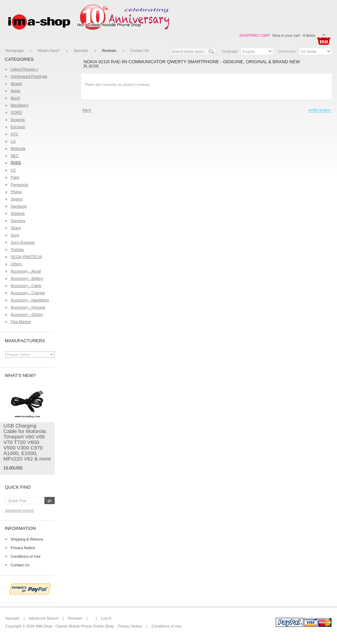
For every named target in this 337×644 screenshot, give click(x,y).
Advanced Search (20, 510)
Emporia (18, 120)
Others (16, 264)
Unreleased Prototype (29, 76)
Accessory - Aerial (26, 271)
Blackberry (20, 105)
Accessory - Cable (26, 286)
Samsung (19, 206)
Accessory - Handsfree (30, 300)
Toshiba (17, 249)
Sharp (16, 228)
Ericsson (18, 127)
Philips (16, 192)
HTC (15, 134)
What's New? (48, 51)
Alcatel (16, 84)
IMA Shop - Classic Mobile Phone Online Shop (75, 626)
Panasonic (19, 185)
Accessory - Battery (27, 278)
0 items (309, 35)
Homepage (14, 51)
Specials (81, 51)
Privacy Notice (23, 548)
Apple (15, 91)
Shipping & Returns (27, 539)
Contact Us (139, 51)
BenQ (15, 98)
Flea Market (21, 322)
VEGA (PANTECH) (26, 257)
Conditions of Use (26, 556)
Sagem (17, 199)
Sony (15, 235)
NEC (15, 156)
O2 (13, 170)
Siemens (18, 221)
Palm (15, 177)
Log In (106, 618)
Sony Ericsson (23, 242)
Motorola (18, 148)
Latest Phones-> (24, 69)
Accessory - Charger (28, 293)
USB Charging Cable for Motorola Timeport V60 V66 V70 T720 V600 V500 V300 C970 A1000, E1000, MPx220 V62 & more (27, 442)
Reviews (109, 51)
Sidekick (18, 213)
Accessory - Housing (28, 307)
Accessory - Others (27, 314)
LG (13, 141)
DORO (16, 112)
